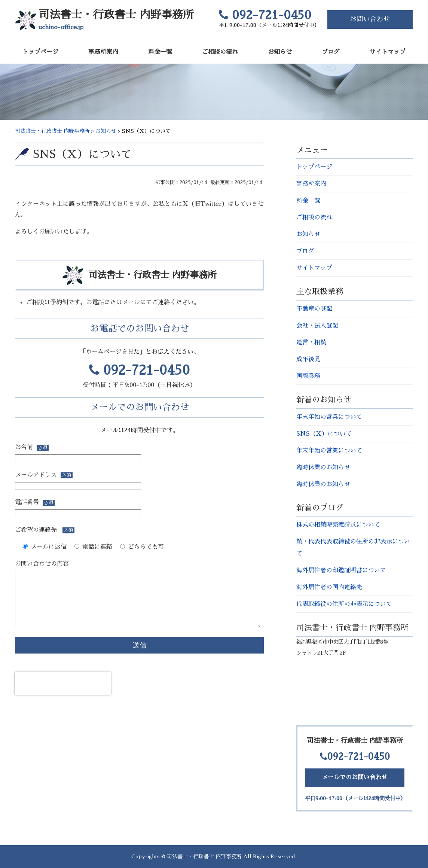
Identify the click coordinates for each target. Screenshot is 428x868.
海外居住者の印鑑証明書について (341, 570)
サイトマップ (388, 52)
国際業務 (308, 376)
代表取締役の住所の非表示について (344, 604)
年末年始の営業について (329, 417)
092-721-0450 (139, 370)
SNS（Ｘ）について (82, 154)
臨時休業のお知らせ (323, 467)
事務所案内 (103, 52)
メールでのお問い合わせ (355, 777)
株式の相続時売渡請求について (338, 525)
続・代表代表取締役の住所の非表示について (353, 548)
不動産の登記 (314, 309)
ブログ (331, 52)
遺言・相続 (311, 342)
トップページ (40, 52)
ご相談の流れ (220, 52)
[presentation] (63, 695)
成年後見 (308, 359)
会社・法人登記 (317, 326)
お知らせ (280, 52)
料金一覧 (160, 52)
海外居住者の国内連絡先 (329, 587)
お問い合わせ (370, 19)
